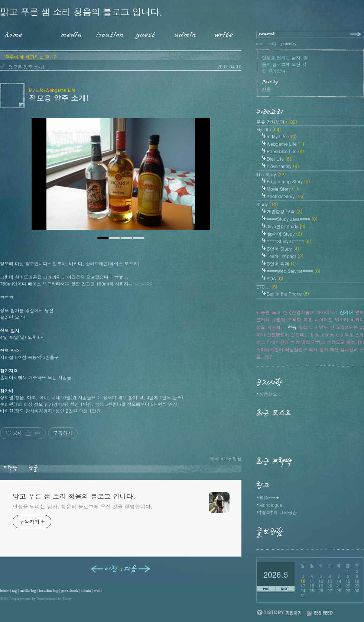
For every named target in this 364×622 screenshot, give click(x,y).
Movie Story (282, 189)
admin (86, 590)
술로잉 (279, 320)
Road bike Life (285, 151)
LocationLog (107, 33)
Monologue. (272, 505)
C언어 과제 (282, 263)
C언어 (277, 349)
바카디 (357, 320)
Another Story (286, 196)
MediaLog (69, 33)
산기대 (346, 312)
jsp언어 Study (284, 234)
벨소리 (342, 320)
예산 (334, 349)
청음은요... (271, 394)
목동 (349, 334)
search (267, 34)
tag (14, 590)
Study (267, 204)
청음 (3, 599)
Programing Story (288, 181)
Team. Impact (285, 256)
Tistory (67, 599)
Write (224, 33)
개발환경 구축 (285, 211)
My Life (269, 129)
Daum (40, 599)
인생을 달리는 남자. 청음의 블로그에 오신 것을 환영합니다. (82, 506)
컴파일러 (349, 349)
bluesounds (323, 334)
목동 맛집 (300, 342)
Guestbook (144, 33)
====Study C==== (289, 241)
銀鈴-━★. (270, 497)
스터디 (263, 349)
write (98, 590)
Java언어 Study (286, 226)
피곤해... (276, 327)
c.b (339, 334)
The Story (271, 174)
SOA (275, 278)
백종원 (263, 312)
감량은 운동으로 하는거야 (338, 342)
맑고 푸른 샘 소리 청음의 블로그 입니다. (81, 12)
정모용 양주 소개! (26, 67)
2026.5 (276, 575)
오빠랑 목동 (300, 320)
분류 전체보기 (277, 122)
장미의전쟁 (278, 342)
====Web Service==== (294, 271)
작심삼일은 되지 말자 (306, 349)
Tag (39, 33)
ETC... (267, 286)
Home (11, 33)
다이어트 (324, 320)
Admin (185, 33)
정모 (261, 327)
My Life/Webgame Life (52, 90)
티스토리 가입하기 (279, 612)
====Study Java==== (292, 219)
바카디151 (327, 312)
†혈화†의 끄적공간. (279, 512)
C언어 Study (283, 249)
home (4, 590)
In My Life (282, 136)
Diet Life (279, 159)
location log (49, 590)
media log (28, 590)
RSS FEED (320, 613)
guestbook (70, 590)
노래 (276, 312)
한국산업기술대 (299, 312)
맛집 (303, 327)
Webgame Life (287, 144)
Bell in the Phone (288, 294)
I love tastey (283, 166)
